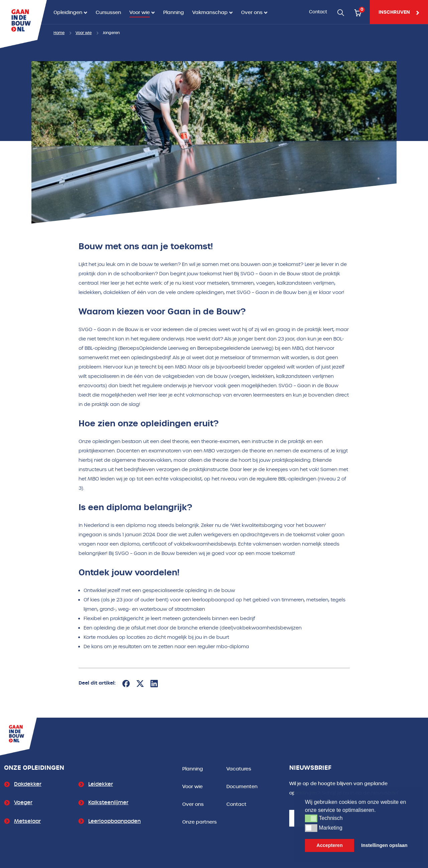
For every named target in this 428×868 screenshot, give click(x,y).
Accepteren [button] (330, 845)
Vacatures (239, 769)
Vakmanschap (210, 13)
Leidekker (101, 784)
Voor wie (140, 13)
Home (59, 33)
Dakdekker (28, 784)
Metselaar (27, 821)
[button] (311, 818)
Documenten (242, 787)
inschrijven (399, 12)
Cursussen (108, 13)
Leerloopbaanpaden (115, 821)
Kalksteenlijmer (108, 803)
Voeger (23, 803)
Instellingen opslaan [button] (384, 845)
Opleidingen (68, 13)
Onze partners (199, 822)
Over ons (252, 13)
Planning (174, 13)
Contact (318, 12)
